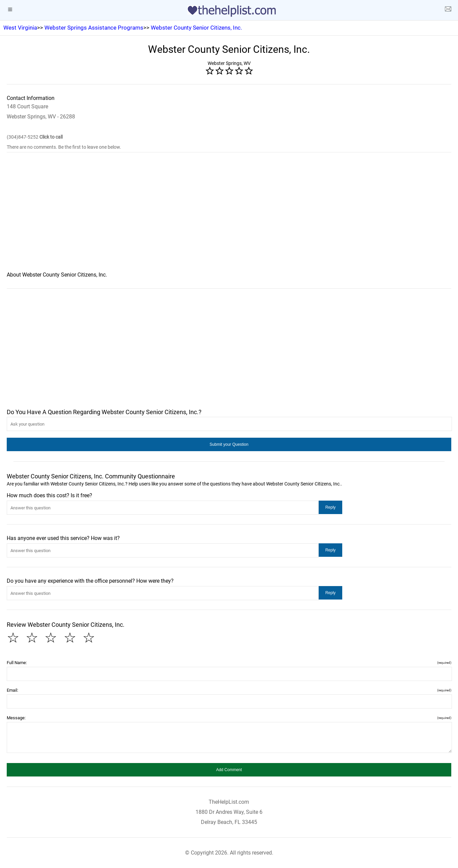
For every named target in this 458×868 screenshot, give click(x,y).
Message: (229, 718)
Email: (229, 690)
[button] (229, 444)
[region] (229, 216)
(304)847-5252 (35, 137)
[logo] (229, 11)
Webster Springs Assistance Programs (94, 28)
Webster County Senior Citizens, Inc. (196, 28)
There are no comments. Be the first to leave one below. (64, 147)
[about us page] (448, 10)
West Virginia (20, 28)
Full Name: (229, 663)
